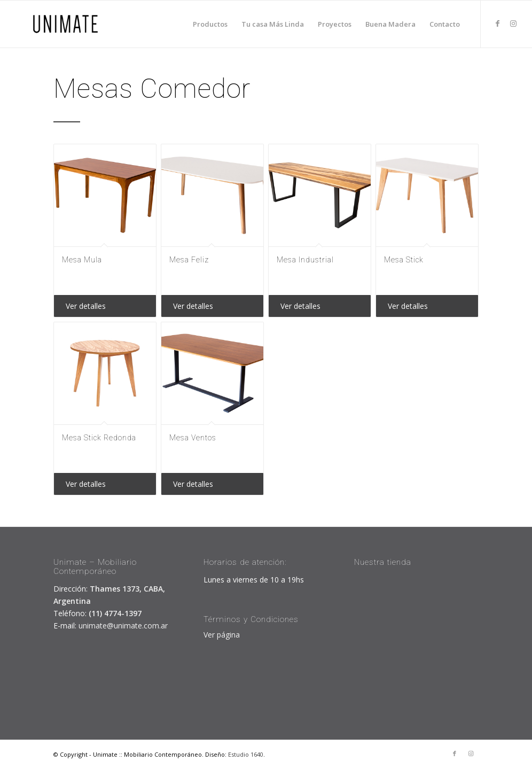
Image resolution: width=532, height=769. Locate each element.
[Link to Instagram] (513, 24)
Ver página (222, 635)
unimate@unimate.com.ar (123, 626)
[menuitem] (210, 24)
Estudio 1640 (246, 754)
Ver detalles (86, 306)
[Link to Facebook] (497, 24)
